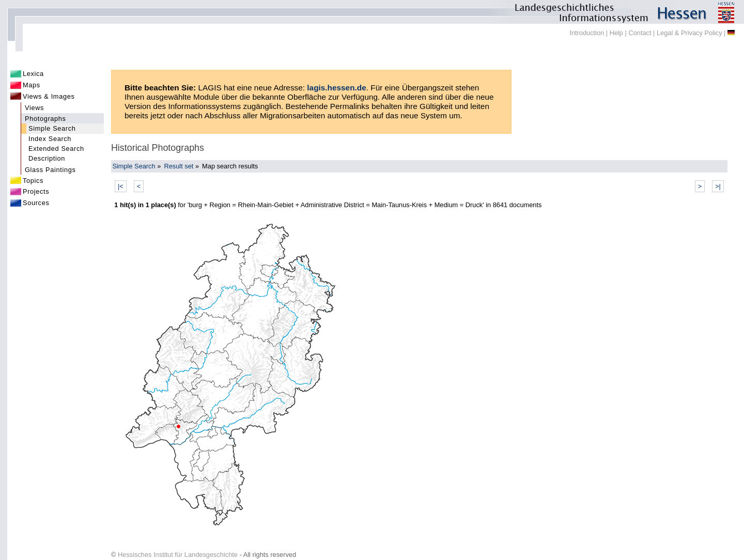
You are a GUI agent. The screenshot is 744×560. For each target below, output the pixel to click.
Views (34, 108)
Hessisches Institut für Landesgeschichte (178, 555)
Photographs (45, 119)
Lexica (33, 74)
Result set (179, 166)
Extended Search (56, 149)
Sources (36, 203)
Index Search (50, 139)
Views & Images (49, 96)
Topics (33, 181)
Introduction (587, 33)
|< (121, 186)
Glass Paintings (50, 170)
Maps (32, 85)
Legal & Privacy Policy (689, 33)
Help (616, 33)
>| (718, 186)
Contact (640, 33)
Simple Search (52, 128)
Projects (36, 191)
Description (47, 158)
